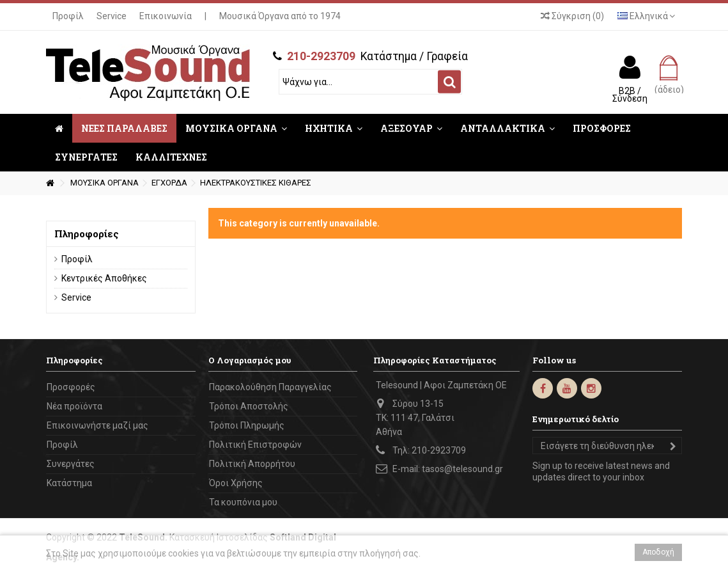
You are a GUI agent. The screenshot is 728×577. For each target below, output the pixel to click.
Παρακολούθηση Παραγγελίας (270, 387)
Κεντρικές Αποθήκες (104, 278)
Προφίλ (68, 16)
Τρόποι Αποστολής (249, 406)
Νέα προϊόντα (74, 406)
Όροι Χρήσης (236, 483)
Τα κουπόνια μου (243, 502)
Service (112, 16)
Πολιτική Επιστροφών (255, 445)
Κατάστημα (69, 483)
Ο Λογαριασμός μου (250, 360)
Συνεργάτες (71, 464)
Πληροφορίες (87, 233)
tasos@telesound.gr (462, 469)
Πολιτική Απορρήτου (252, 464)
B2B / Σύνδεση (630, 94)
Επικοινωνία (166, 16)
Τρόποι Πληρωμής (247, 425)
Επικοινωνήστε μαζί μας (97, 425)
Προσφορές (71, 387)
